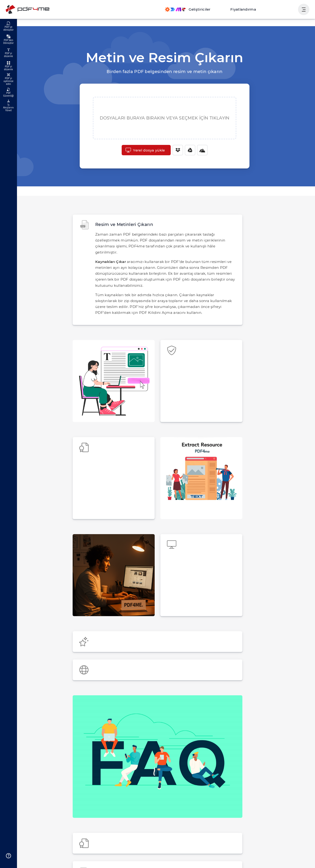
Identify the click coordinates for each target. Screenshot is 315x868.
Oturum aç (284, 9)
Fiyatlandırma (248, 9)
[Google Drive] (188, 150)
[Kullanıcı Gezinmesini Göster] (304, 9)
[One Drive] (201, 150)
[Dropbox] (176, 150)
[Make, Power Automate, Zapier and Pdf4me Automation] (195, 9)
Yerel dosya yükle (145, 150)
